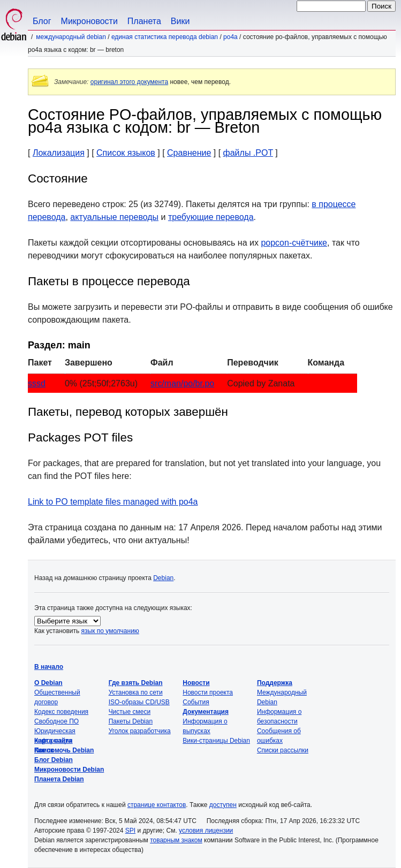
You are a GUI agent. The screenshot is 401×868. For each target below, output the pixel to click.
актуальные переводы (114, 217)
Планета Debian (59, 779)
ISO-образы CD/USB (139, 702)
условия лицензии (206, 831)
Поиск (44, 750)
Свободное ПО (56, 721)
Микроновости (89, 21)
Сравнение (189, 153)
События (196, 702)
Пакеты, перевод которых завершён (128, 412)
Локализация (59, 153)
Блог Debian (54, 760)
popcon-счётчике (294, 243)
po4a (230, 37)
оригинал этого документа (129, 82)
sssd (37, 383)
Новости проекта (208, 692)
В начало (49, 667)
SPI (130, 831)
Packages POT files (80, 437)
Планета (144, 21)
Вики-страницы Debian (216, 741)
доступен (223, 805)
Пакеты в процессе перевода (109, 281)
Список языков (126, 153)
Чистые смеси (130, 712)
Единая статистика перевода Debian (165, 37)
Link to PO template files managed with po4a (113, 502)
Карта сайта (53, 741)
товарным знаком (176, 840)
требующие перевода (211, 217)
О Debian (48, 683)
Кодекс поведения (61, 712)
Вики (180, 21)
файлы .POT (248, 153)
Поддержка (275, 683)
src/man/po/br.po (182, 383)
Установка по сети (136, 692)
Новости (196, 683)
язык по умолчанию (110, 631)
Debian (163, 578)
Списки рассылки (283, 750)
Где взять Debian (136, 683)
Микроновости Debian (69, 770)
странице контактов (157, 805)
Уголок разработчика (140, 731)
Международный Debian (71, 37)
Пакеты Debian (131, 721)
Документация (206, 712)
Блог (42, 21)
